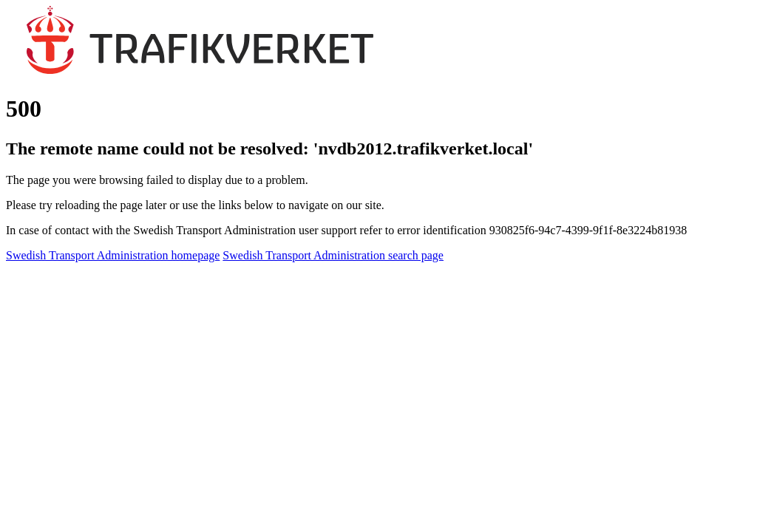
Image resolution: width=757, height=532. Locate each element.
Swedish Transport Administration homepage (113, 255)
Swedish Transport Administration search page (333, 255)
